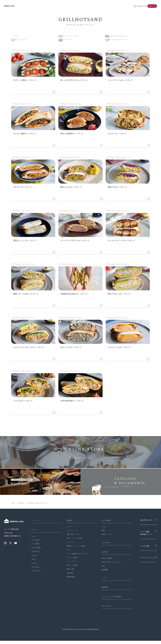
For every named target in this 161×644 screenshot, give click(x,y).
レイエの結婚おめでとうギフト (76, 557)
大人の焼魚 (35, 547)
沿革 (100, 569)
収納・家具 (69, 572)
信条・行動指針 (104, 561)
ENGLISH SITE (104, 609)
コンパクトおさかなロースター (122, 40)
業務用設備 (69, 580)
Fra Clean (36, 570)
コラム (101, 530)
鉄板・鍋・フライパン (73, 538)
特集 (100, 534)
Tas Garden (36, 574)
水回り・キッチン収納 (73, 541)
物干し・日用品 (70, 568)
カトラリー (69, 545)
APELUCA (36, 555)
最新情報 (102, 590)
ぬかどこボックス (23, 40)
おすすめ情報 (104, 524)
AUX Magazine (104, 546)
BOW (34, 562)
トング (67, 530)
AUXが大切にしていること (108, 565)
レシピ (101, 581)
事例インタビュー (104, 538)
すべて (19, 36)
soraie (34, 566)
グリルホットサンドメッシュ (121, 36)
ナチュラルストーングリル (74, 36)
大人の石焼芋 (36, 551)
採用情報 (101, 573)
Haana (34, 559)
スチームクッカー (70, 40)
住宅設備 (68, 576)
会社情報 (102, 555)
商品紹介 (68, 524)
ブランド (35, 533)
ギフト (67, 553)
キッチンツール (70, 534)
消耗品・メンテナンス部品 (74, 549)
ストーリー (36, 524)
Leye (33, 539)
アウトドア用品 (70, 561)
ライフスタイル (70, 565)
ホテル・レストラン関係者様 (110, 600)
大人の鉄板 (35, 543)
